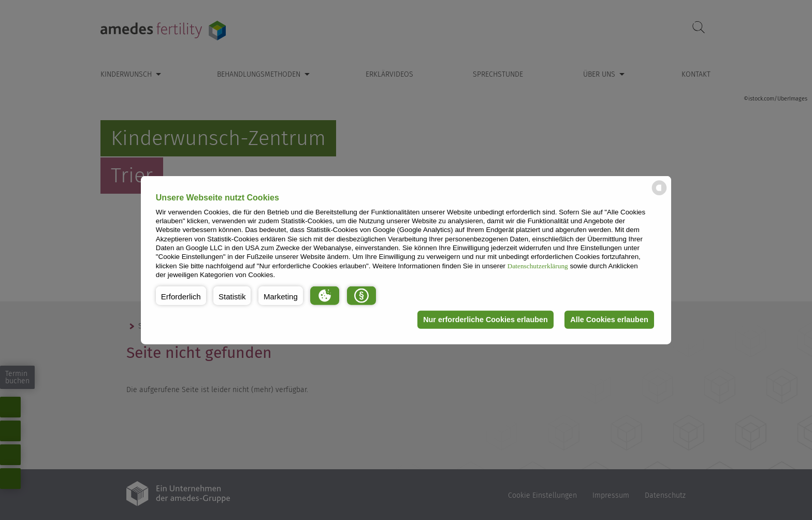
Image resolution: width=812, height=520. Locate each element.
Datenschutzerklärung (538, 265)
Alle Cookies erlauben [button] (609, 320)
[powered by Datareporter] (659, 194)
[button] (181, 295)
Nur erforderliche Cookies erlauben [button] (485, 320)
